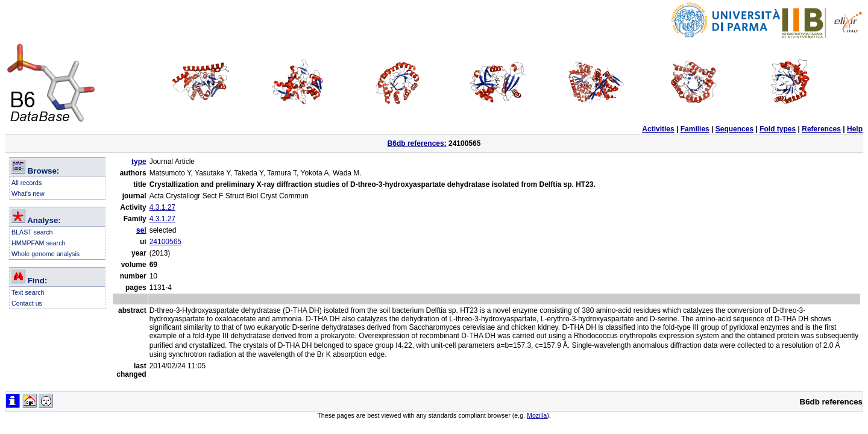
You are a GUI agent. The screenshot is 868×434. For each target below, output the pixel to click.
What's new (28, 193)
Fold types (778, 129)
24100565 (165, 242)
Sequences (734, 129)
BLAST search (32, 232)
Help (855, 129)
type (139, 162)
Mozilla (537, 415)
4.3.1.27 (162, 207)
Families (695, 129)
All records (27, 183)
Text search (28, 292)
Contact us (27, 303)
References (821, 129)
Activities (658, 129)
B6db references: (417, 143)
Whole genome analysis (46, 254)
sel (141, 230)
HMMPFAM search (38, 243)
